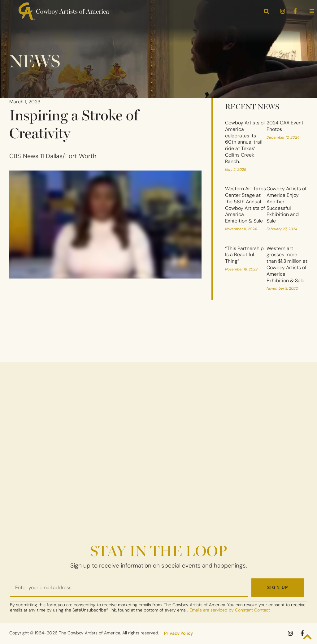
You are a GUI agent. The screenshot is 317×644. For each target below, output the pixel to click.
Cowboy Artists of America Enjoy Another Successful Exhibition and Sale (287, 205)
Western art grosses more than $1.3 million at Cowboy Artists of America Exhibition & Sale (287, 264)
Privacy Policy (178, 633)
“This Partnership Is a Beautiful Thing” (244, 255)
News (35, 60)
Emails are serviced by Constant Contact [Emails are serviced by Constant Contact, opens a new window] (230, 610)
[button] (312, 11)
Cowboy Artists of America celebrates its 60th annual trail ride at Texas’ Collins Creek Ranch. (245, 142)
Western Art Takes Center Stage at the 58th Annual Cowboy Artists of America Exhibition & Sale (245, 205)
